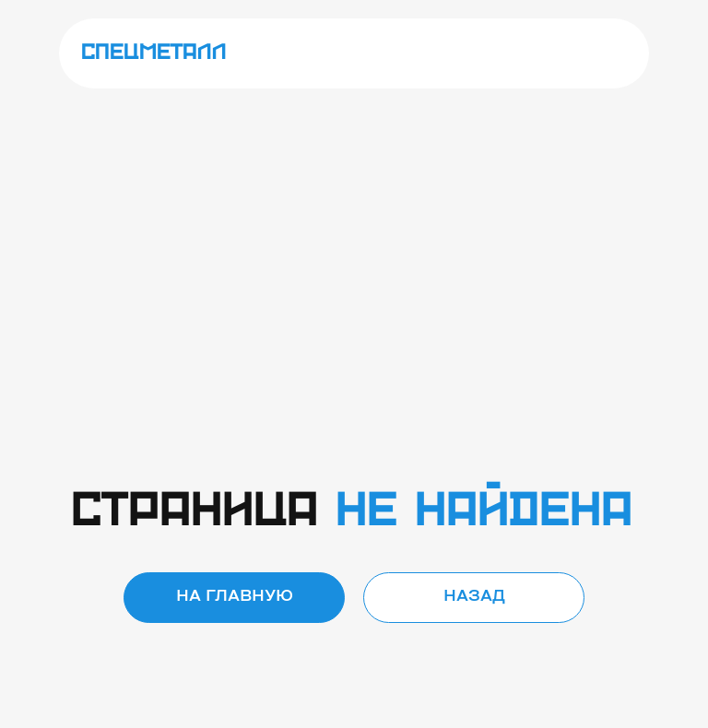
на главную (235, 597)
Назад (474, 597)
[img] (608, 53)
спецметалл (154, 53)
